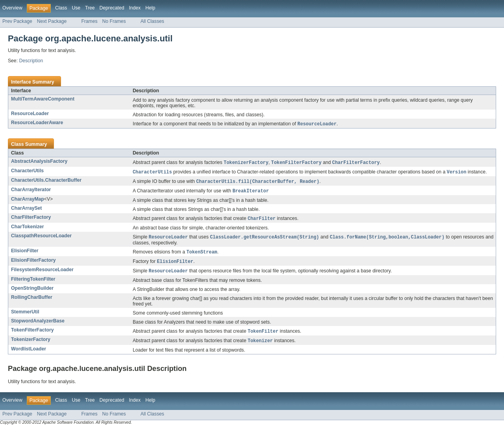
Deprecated (112, 8)
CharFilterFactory (31, 219)
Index (135, 8)
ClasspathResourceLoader (41, 238)
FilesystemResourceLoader (42, 273)
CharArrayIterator (31, 191)
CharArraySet (26, 210)
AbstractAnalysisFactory (39, 162)
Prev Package (17, 21)
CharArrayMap (28, 201)
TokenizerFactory (31, 344)
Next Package (52, 21)
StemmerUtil (25, 316)
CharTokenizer (28, 229)
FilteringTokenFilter (33, 283)
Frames (89, 21)
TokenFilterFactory (32, 334)
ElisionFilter (25, 253)
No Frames (114, 21)
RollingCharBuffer (32, 301)
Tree (90, 8)
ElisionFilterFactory (33, 263)
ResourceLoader (30, 114)
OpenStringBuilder (32, 292)
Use (76, 8)
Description (31, 61)
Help (150, 8)
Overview (12, 8)
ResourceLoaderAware (37, 123)
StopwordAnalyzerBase (38, 325)
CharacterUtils (27, 171)
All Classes (152, 21)
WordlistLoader (29, 354)
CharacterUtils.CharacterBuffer (46, 181)
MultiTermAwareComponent (43, 99)
